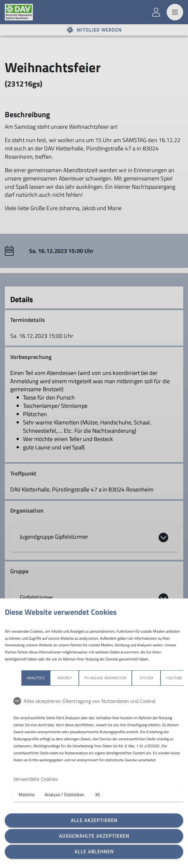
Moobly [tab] (64, 678)
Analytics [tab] (36, 678)
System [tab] (146, 678)
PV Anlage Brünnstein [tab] (105, 678)
